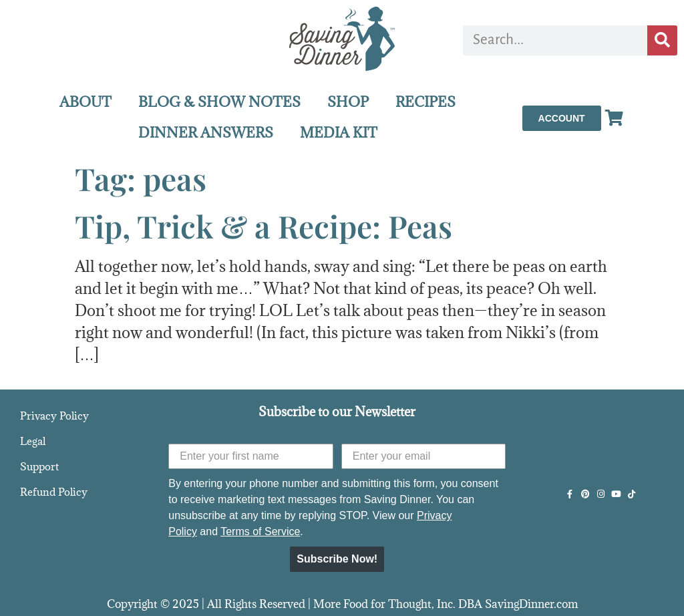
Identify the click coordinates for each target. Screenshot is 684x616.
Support (39, 466)
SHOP (348, 102)
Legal (33, 441)
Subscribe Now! (337, 559)
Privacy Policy (54, 416)
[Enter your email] (424, 456)
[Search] (662, 40)
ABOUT (85, 102)
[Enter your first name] (251, 456)
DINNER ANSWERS (206, 133)
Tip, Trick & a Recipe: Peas (264, 226)
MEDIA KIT (339, 133)
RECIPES (425, 102)
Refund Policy (54, 492)
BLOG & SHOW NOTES (219, 102)
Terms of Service (260, 531)
